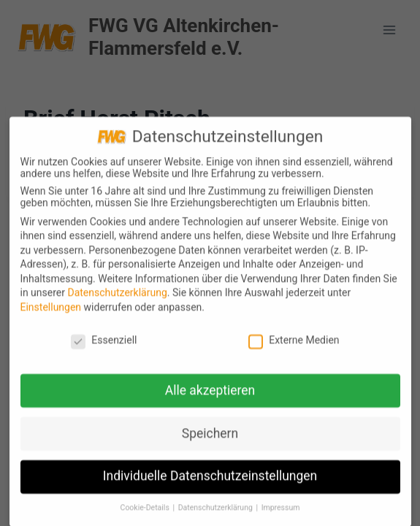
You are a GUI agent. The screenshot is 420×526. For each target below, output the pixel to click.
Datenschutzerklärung (117, 298)
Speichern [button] (210, 438)
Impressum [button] (281, 513)
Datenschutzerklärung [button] (217, 513)
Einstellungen (51, 312)
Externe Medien (294, 345)
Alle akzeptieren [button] (210, 395)
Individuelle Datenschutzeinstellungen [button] (210, 481)
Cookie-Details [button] (146, 513)
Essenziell (104, 345)
